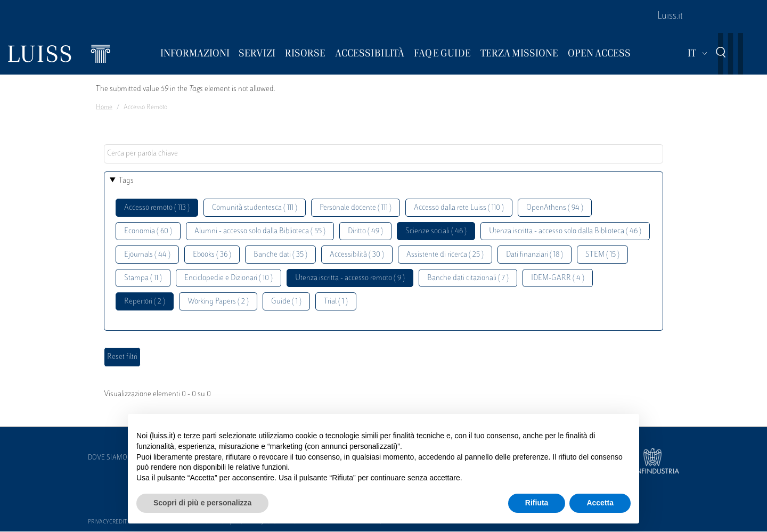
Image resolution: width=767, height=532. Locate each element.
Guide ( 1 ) (286, 302)
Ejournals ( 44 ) (147, 255)
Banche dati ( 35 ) (280, 255)
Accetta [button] (600, 503)
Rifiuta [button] (537, 503)
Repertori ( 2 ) (145, 302)
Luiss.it (670, 17)
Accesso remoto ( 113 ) (157, 208)
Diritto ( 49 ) (365, 231)
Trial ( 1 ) (336, 302)
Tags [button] (126, 181)
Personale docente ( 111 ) (356, 208)
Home (104, 108)
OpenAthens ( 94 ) (555, 208)
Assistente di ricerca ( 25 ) (445, 255)
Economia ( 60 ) (148, 231)
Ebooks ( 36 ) (212, 255)
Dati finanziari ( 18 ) (535, 255)
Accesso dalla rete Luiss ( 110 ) (459, 208)
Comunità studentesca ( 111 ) (255, 208)
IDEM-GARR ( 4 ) (558, 278)
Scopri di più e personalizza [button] (202, 503)
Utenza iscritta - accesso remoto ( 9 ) (350, 278)
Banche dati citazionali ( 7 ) (468, 278)
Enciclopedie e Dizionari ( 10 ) (229, 278)
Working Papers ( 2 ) (218, 302)
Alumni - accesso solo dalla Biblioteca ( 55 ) (260, 231)
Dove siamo (108, 458)
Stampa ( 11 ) (143, 278)
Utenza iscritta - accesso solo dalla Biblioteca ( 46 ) (565, 231)
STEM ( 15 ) (602, 255)
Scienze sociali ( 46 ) (436, 231)
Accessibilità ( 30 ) (357, 255)
